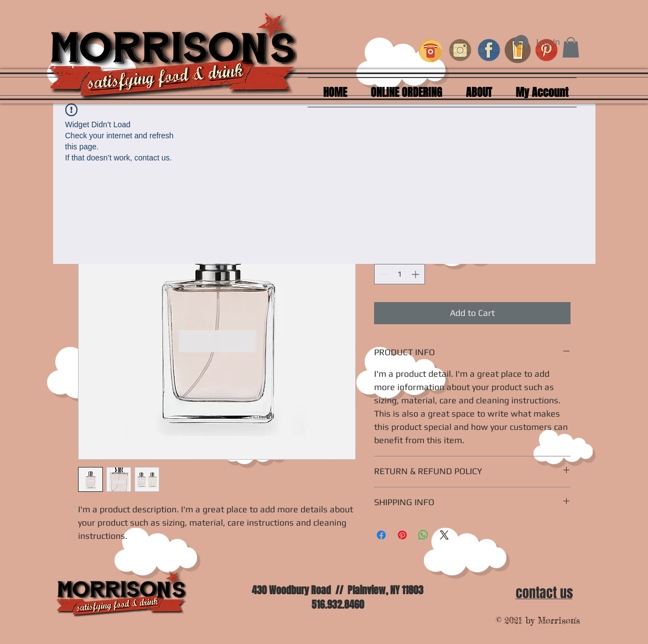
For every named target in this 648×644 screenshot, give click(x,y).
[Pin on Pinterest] (402, 535)
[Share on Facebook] (381, 535)
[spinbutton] (400, 274)
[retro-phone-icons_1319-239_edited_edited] (431, 50)
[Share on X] (444, 535)
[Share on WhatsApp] (423, 535)
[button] (571, 47)
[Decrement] (383, 274)
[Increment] (416, 274)
